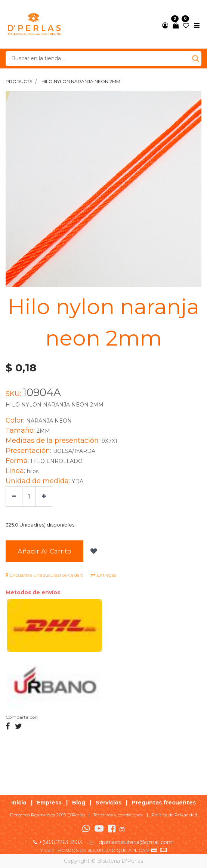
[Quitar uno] (14, 496)
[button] (93, 551)
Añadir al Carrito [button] (44, 551)
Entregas (103, 575)
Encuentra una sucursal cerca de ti (44, 575)
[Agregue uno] (44, 496)
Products (19, 81)
